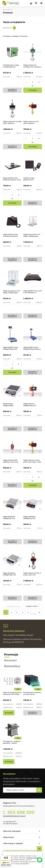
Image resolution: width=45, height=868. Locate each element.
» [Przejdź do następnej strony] (39, 606)
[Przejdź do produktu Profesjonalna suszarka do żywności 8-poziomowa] (33, 684)
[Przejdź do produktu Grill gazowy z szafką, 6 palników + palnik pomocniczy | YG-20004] (12, 733)
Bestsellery (12, 666)
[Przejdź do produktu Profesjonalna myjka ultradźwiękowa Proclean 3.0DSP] (12, 52)
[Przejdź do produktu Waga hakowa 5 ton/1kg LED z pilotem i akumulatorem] (12, 109)
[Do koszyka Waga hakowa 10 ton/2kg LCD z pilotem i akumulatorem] (33, 90)
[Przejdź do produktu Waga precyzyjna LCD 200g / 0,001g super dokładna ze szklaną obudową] (12, 278)
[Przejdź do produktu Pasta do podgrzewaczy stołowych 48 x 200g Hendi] (12, 684)
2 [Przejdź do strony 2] (11, 612)
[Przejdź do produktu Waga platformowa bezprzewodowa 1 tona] (12, 165)
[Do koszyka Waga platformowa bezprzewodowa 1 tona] (12, 203)
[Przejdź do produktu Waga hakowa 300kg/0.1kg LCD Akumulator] (33, 391)
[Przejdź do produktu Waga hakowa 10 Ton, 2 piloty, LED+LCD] (33, 560)
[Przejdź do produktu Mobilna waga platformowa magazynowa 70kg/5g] (33, 165)
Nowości (10, 660)
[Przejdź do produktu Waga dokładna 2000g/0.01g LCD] (12, 560)
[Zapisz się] (39, 790)
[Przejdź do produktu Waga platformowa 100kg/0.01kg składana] (33, 334)
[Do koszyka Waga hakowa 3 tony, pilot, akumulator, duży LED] (33, 485)
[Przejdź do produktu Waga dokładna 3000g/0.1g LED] (33, 504)
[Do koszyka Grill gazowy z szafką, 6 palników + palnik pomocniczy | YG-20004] (9, 762)
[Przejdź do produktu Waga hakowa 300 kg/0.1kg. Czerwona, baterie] (12, 447)
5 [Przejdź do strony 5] (28, 612)
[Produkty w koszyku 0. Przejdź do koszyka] (31, 3)
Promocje (11, 655)
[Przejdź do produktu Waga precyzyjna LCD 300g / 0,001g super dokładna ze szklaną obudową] (33, 222)
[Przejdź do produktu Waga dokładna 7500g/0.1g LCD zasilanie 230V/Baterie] (12, 504)
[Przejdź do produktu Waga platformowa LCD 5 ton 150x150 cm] (33, 278)
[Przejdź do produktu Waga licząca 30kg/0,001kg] (12, 391)
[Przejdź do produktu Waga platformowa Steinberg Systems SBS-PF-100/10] (12, 222)
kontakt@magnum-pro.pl (14, 816)
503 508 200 (20, 812)
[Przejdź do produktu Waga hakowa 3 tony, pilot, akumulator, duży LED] (33, 447)
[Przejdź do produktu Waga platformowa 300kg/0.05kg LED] (12, 334)
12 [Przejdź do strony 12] (39, 612)
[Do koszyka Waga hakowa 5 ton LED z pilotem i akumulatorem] (33, 147)
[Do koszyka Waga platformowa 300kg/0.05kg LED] (12, 372)
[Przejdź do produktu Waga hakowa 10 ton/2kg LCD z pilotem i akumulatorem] (33, 52)
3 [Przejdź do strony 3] (17, 612)
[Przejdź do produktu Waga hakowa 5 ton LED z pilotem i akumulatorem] (33, 109)
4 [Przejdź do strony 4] (22, 612)
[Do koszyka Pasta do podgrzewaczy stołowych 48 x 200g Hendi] (9, 713)
